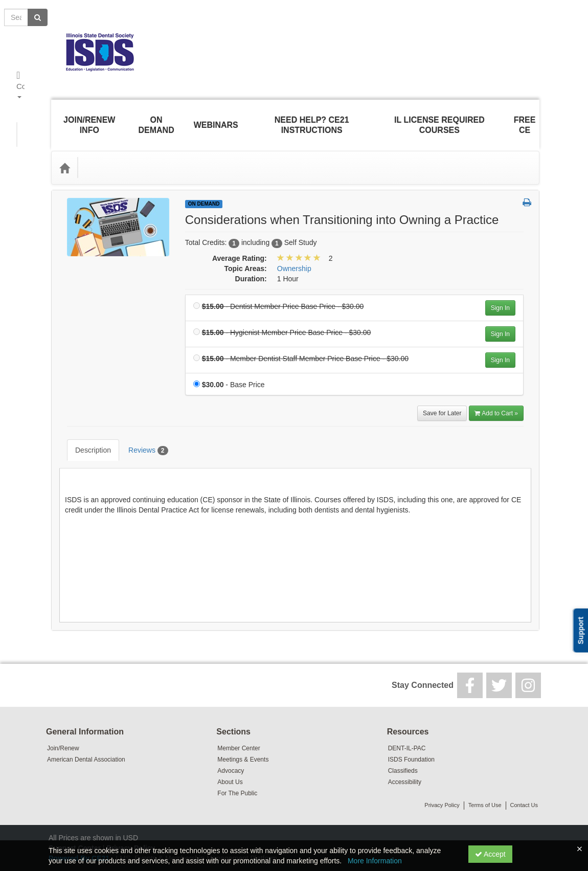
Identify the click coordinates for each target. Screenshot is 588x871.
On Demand (155, 117)
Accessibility (405, 751)
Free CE (526, 117)
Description (85, 427)
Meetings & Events (243, 729)
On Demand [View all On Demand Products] (204, 188)
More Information (375, 861)
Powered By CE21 (80, 828)
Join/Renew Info (88, 117)
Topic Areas (109, 152)
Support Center (75, 817)
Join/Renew (63, 718)
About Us (230, 751)
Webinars (215, 117)
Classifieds (403, 740)
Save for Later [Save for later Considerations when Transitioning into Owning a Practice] (442, 398)
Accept (490, 854)
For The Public (237, 763)
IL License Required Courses (440, 117)
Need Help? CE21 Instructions (311, 117)
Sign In (500, 293)
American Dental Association (86, 729)
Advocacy (231, 740)
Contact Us (524, 774)
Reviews (140, 428)
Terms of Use (485, 774)
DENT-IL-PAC (407, 718)
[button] (527, 188)
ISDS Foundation (411, 729)
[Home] (64, 152)
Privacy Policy (442, 774)
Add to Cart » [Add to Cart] (496, 398)
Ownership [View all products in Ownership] (294, 253)
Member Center (239, 718)
